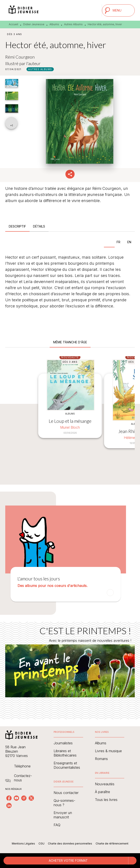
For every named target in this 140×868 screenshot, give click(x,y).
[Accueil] (24, 10)
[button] (40, 69)
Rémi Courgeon (20, 57)
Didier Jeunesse (34, 24)
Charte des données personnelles (70, 844)
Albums (54, 24)
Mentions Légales (23, 844)
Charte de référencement (112, 844)
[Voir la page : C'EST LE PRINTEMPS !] (70, 665)
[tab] (17, 226)
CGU (41, 844)
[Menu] (118, 10)
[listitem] (9, 798)
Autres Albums (73, 24)
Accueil (13, 24)
